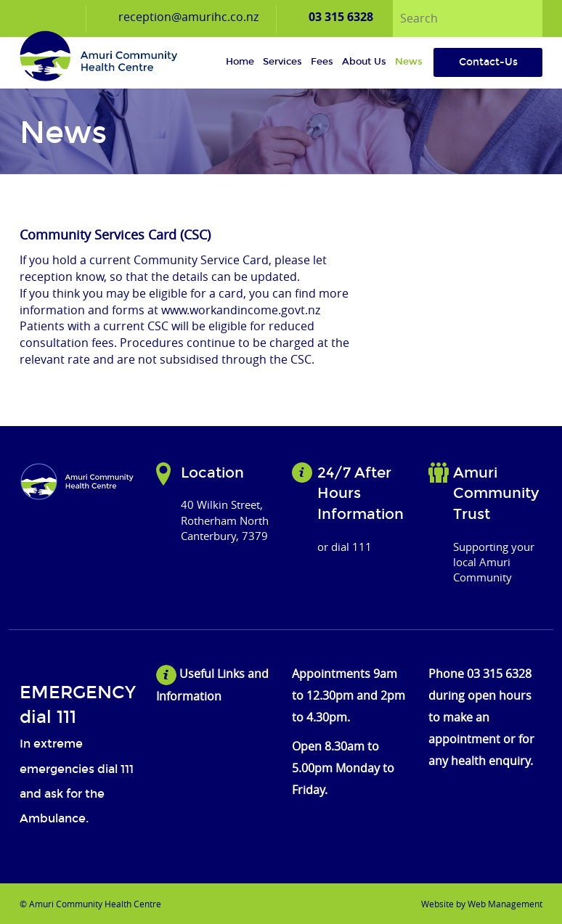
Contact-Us (488, 62)
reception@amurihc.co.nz (188, 17)
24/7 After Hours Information (361, 493)
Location (212, 473)
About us (364, 62)
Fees (322, 62)
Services (282, 62)
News (409, 62)
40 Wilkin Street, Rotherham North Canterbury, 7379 (225, 520)
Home (240, 62)
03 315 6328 (341, 17)
